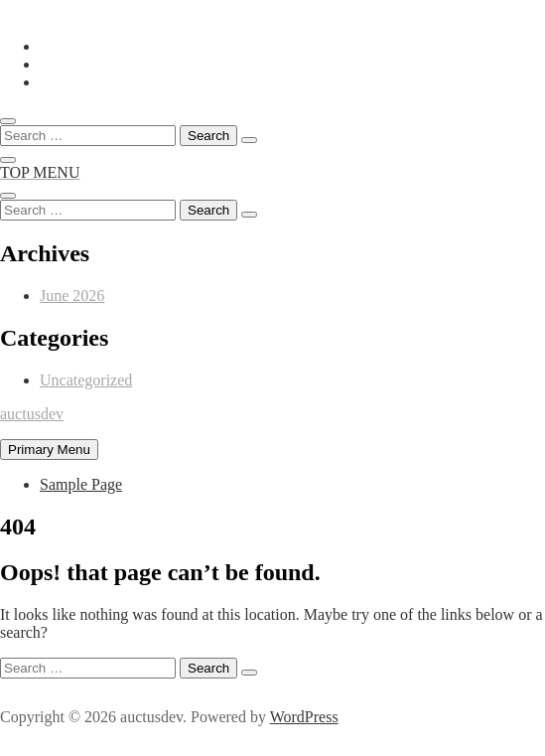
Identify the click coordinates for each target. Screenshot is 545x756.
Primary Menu (49, 450)
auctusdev (32, 414)
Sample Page (81, 484)
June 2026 (72, 296)
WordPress (304, 717)
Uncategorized (86, 380)
